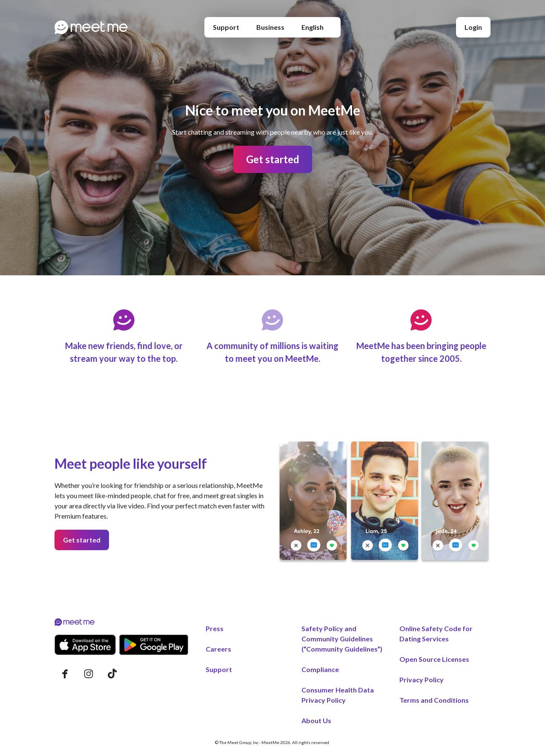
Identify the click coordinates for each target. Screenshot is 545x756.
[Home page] (91, 27)
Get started (273, 159)
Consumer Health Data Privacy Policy (338, 695)
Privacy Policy (422, 680)
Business (270, 27)
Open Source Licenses (434, 659)
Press (215, 628)
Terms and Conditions (434, 700)
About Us (316, 720)
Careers (218, 649)
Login (473, 27)
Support (226, 27)
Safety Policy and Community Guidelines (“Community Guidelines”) (342, 639)
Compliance (320, 669)
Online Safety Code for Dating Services (436, 633)
